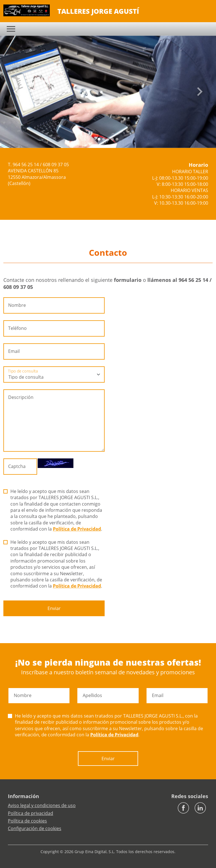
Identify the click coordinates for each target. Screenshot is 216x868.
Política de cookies (27, 821)
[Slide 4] (117, 139)
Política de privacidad (31, 813)
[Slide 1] (103, 139)
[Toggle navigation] (11, 29)
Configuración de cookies (35, 828)
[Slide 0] (99, 139)
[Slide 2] (108, 139)
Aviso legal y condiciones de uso (42, 805)
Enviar (54, 608)
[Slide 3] (112, 139)
